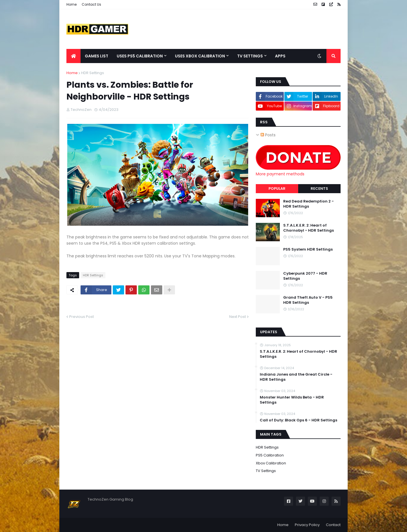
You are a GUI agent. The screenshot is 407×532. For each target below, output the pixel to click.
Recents (319, 189)
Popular (277, 189)
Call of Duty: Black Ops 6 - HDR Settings (298, 420)
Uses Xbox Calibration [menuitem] (200, 56)
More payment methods (280, 174)
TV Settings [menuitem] (250, 56)
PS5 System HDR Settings (308, 249)
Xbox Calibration (271, 463)
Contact (333, 525)
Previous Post (82, 317)
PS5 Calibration (270, 455)
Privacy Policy (307, 525)
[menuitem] (73, 56)
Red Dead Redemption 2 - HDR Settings (309, 204)
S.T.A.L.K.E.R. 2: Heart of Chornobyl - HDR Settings (309, 228)
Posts (268, 135)
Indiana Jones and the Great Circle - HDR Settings (296, 377)
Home (72, 4)
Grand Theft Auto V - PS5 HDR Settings (308, 300)
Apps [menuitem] (280, 56)
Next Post (238, 317)
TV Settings (266, 471)
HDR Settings (93, 73)
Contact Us (91, 4)
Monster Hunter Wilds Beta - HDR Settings (292, 400)
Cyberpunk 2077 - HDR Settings (305, 276)
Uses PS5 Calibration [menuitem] (140, 56)
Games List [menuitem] (97, 56)
